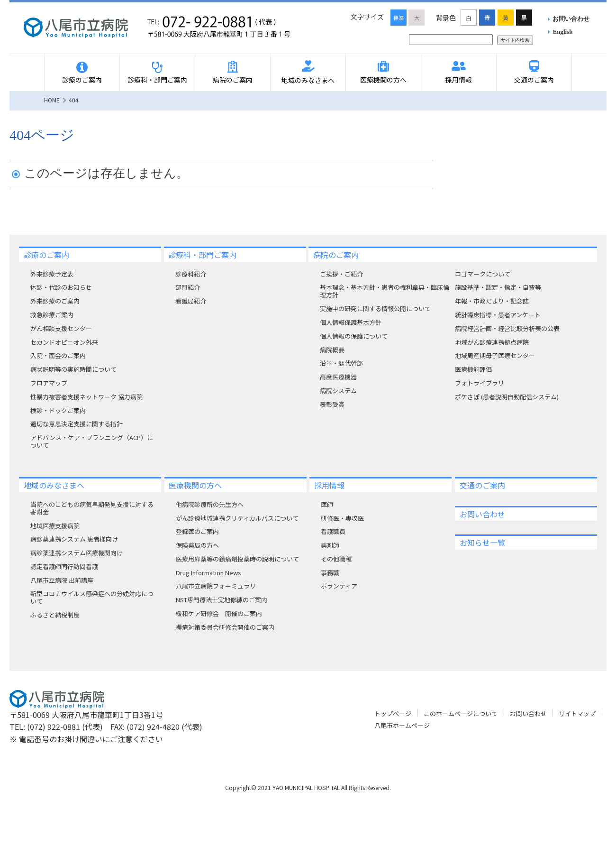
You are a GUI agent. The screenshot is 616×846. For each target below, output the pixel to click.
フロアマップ (49, 383)
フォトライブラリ (480, 383)
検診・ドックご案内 (58, 410)
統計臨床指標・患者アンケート (498, 315)
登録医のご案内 (197, 531)
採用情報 (459, 80)
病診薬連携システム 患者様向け (74, 539)
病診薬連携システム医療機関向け (77, 553)
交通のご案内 (534, 80)
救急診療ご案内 (52, 315)
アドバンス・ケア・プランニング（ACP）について (92, 441)
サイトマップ (577, 713)
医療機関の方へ (383, 80)
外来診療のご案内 (55, 301)
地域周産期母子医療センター (495, 355)
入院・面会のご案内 (58, 355)
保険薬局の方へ (197, 545)
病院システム (338, 391)
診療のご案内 (82, 80)
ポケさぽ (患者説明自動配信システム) (507, 397)
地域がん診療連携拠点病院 (492, 342)
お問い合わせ (571, 19)
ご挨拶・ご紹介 (341, 274)
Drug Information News (208, 573)
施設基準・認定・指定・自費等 (498, 287)
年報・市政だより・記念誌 (492, 301)
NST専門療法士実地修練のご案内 (222, 600)
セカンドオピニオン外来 (64, 342)
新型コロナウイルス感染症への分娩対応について (92, 597)
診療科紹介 (191, 274)
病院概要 (332, 350)
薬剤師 (330, 545)
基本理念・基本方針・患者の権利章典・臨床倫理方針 (385, 291)
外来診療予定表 (52, 274)
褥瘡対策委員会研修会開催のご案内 (225, 627)
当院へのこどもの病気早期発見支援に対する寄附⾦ (92, 508)
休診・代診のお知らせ (61, 287)
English (563, 32)
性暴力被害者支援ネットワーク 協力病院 (86, 397)
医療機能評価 (473, 369)
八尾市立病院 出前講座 (62, 580)
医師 (327, 504)
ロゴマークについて (483, 274)
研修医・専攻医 (342, 518)
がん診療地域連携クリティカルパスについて (237, 518)
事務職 (330, 573)
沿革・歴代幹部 (341, 363)
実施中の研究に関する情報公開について (375, 308)
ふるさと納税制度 (55, 615)
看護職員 (333, 531)
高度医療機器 (338, 377)
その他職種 (336, 559)
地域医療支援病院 (55, 526)
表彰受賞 (332, 404)
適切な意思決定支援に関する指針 (77, 424)
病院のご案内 (233, 80)
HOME (52, 100)
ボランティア (339, 586)
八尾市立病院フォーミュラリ (216, 586)
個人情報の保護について (354, 336)
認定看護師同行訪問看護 (64, 566)
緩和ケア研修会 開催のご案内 (219, 613)
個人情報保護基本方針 (351, 322)
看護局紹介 (191, 301)
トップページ (393, 713)
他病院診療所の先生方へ (210, 504)
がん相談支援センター (61, 328)
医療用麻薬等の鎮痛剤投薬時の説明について (237, 559)
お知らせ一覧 (482, 543)
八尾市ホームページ (402, 725)
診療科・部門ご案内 (157, 80)
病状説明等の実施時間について (73, 369)
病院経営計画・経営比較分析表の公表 (507, 328)
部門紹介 (188, 287)
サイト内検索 (515, 40)
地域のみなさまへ (308, 80)
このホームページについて (461, 713)
